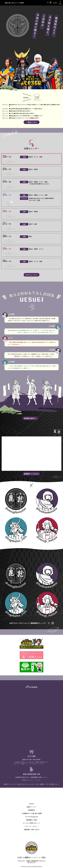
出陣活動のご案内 (31, 820)
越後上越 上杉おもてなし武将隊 (14, 3)
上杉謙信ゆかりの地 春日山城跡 (31, 813)
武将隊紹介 (32, 810)
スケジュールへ (31, 275)
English (55, 3)
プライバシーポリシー (31, 826)
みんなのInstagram (31, 817)
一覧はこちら (31, 122)
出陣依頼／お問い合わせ (32, 830)
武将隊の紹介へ (30, 418)
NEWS (31, 804)
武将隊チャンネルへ (31, 474)
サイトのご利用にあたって (31, 823)
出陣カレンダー (32, 807)
